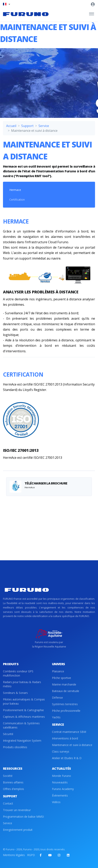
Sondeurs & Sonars (15, 693)
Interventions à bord (65, 738)
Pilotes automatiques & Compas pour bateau (24, 701)
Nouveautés (60, 782)
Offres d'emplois (13, 789)
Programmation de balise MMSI (23, 817)
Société (8, 776)
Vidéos (56, 802)
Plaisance (58, 671)
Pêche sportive (61, 678)
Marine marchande (64, 684)
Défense (57, 698)
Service (44, 126)
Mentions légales (14, 855)
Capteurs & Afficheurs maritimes (24, 717)
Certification (17, 200)
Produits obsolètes (15, 747)
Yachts (56, 717)
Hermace (15, 190)
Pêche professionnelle (66, 711)
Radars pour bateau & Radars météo (22, 684)
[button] (6, 4)
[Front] (26, 14)
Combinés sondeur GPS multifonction (18, 673)
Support (27, 126)
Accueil (11, 126)
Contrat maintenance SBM (69, 732)
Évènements (60, 795)
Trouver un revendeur (17, 810)
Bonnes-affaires (13, 782)
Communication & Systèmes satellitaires (21, 725)
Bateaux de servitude (66, 691)
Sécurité (8, 734)
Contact (8, 803)
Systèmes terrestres (65, 704)
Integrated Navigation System (22, 741)
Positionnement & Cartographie (23, 710)
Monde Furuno (61, 776)
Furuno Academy (63, 789)
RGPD (31, 855)
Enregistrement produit (18, 830)
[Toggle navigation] (92, 14)
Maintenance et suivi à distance (72, 745)
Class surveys (61, 751)
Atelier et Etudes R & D (67, 758)
